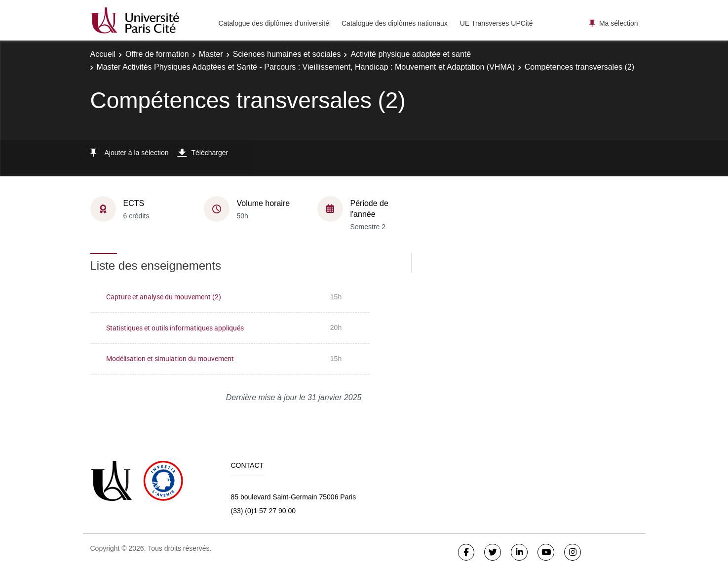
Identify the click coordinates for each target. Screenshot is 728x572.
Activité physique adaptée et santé (411, 54)
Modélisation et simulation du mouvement (170, 358)
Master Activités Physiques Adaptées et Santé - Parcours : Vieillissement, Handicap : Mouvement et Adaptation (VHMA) (306, 67)
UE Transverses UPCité (497, 23)
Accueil (103, 54)
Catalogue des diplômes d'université (274, 23)
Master (211, 54)
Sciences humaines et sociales (287, 54)
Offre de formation (157, 54)
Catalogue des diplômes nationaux (395, 23)
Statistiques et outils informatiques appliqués (175, 328)
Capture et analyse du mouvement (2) (164, 297)
